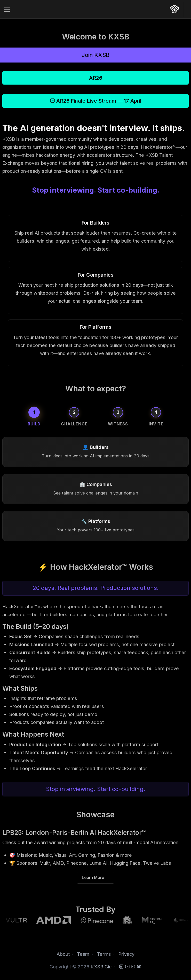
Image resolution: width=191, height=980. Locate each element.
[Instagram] (133, 967)
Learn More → (96, 878)
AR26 (96, 78)
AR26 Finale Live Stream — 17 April (96, 101)
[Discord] (139, 967)
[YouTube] (127, 967)
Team (83, 954)
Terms (104, 954)
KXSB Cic (101, 967)
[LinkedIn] (121, 967)
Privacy (126, 954)
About (63, 954)
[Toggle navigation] (7, 9)
